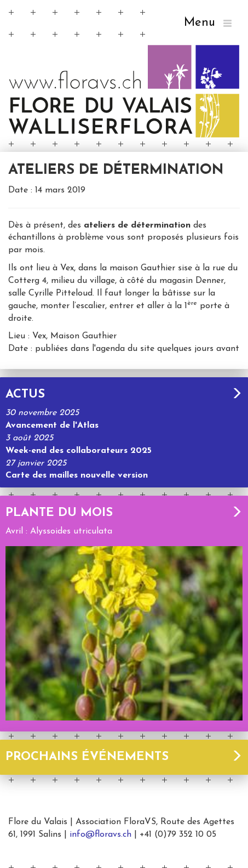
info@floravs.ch (100, 835)
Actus (124, 395)
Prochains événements (124, 757)
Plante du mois (124, 513)
